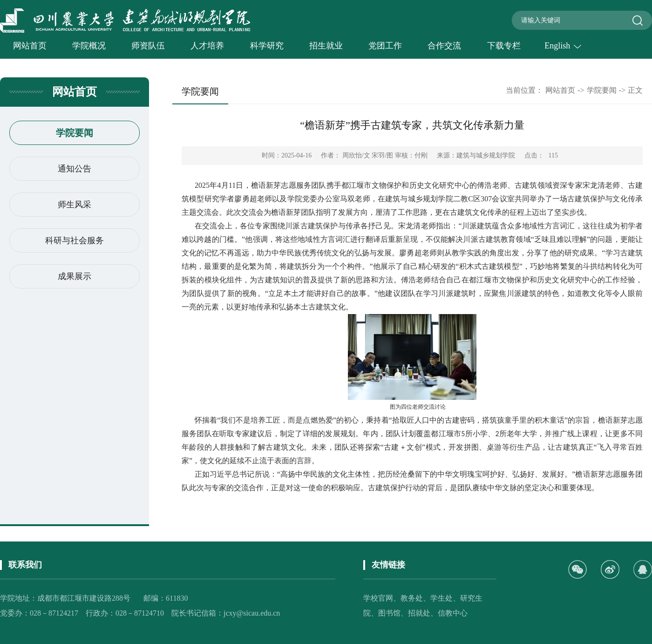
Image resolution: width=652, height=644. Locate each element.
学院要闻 (75, 133)
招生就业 (326, 46)
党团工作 (385, 46)
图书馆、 (393, 613)
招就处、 (423, 613)
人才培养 (207, 46)
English (563, 46)
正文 (635, 90)
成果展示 (75, 276)
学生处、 (445, 598)
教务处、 (415, 598)
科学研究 (267, 46)
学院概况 (89, 46)
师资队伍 (148, 46)
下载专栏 (504, 46)
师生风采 (75, 205)
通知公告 (75, 169)
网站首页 (30, 46)
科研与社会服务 (75, 240)
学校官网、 (382, 598)
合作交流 (444, 46)
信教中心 (453, 613)
